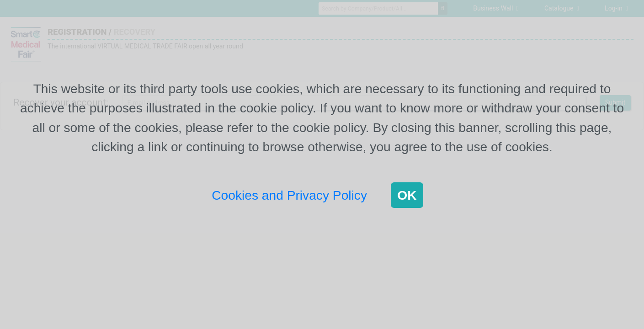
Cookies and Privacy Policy (289, 195)
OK (407, 195)
